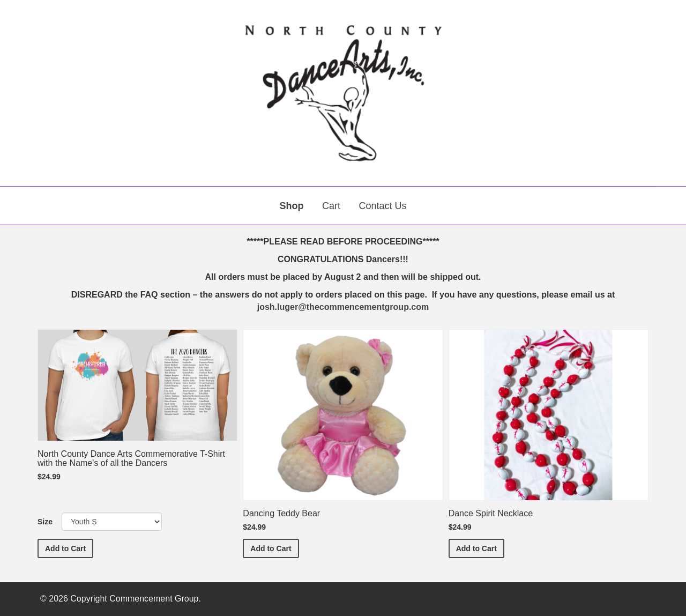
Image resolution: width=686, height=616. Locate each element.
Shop (292, 206)
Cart (331, 206)
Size (45, 522)
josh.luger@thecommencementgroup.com (343, 307)
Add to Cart (69, 548)
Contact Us (382, 206)
